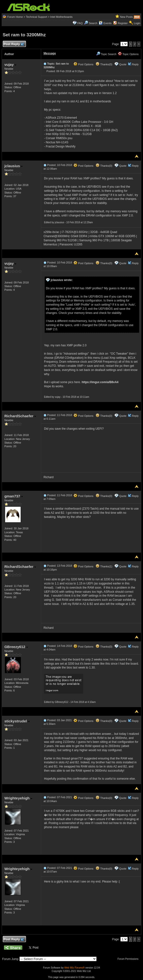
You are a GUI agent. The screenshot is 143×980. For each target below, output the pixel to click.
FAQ (80, 23)
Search (93, 23)
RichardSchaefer (20, 416)
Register (123, 23)
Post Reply (14, 44)
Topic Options (128, 54)
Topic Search (106, 54)
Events (105, 23)
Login (137, 23)
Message (50, 53)
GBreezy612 (16, 647)
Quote (123, 64)
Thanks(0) (104, 64)
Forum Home (15, 17)
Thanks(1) (104, 566)
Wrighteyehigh (18, 798)
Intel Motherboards (61, 17)
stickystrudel (17, 721)
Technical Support (36, 17)
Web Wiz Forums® (74, 968)
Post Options (83, 64)
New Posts (126, 17)
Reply (135, 64)
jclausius (13, 166)
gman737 (14, 496)
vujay (10, 64)
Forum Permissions (129, 959)
